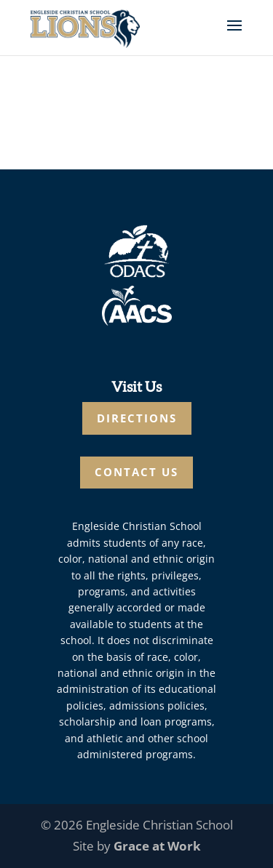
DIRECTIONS (137, 418)
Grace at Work (157, 846)
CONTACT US (136, 472)
